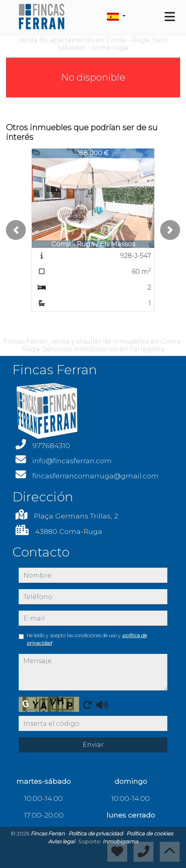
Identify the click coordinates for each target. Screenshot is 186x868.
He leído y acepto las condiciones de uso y (87, 639)
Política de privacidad (96, 833)
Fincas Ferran (48, 833)
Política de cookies (150, 833)
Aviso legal (62, 841)
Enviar (93, 745)
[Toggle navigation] (170, 17)
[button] (16, 230)
